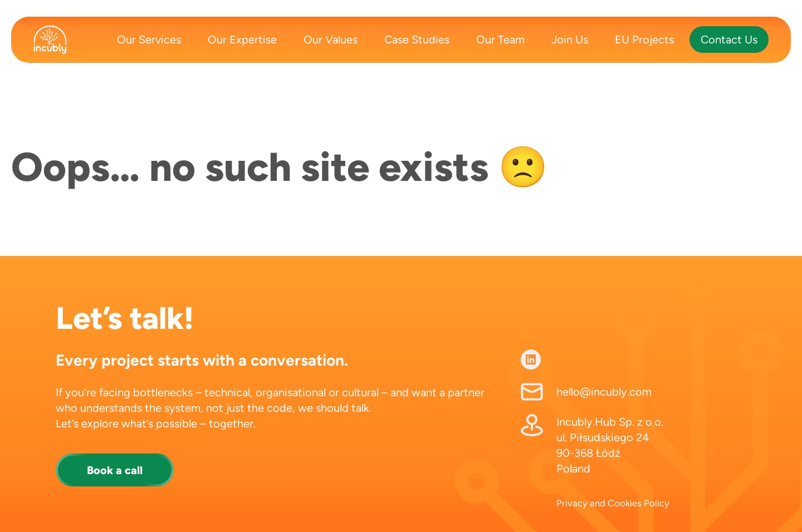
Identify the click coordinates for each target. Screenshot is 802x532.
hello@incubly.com (604, 392)
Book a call (115, 470)
